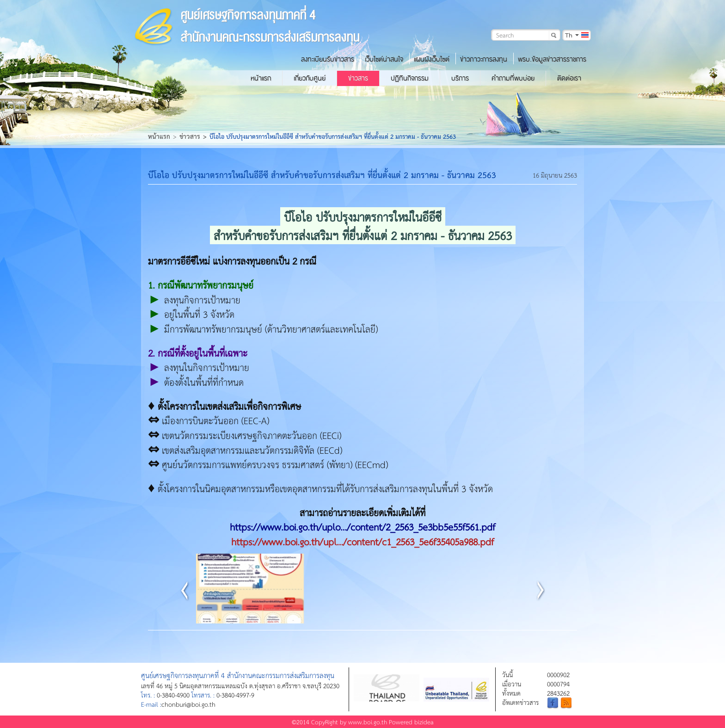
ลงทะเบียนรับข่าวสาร (328, 59)
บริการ (460, 78)
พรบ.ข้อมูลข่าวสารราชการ (552, 59)
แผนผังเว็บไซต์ (432, 59)
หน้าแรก (261, 78)
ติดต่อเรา (569, 78)
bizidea (424, 722)
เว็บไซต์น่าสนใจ (384, 59)
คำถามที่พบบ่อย (513, 78)
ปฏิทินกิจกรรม (410, 78)
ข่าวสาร (358, 78)
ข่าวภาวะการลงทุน (484, 59)
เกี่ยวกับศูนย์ (310, 78)
